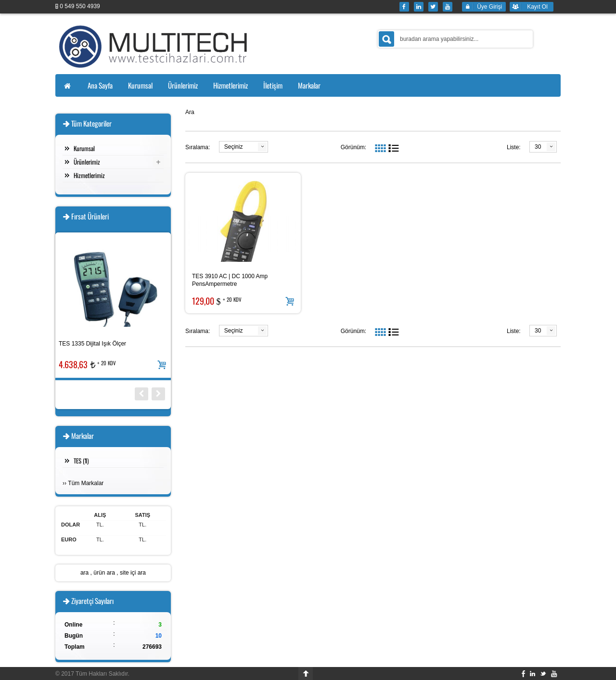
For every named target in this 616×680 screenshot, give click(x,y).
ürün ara (104, 573)
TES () (81, 461)
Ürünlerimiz (87, 162)
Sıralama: (198, 147)
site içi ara (133, 573)
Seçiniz (234, 147)
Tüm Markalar (86, 483)
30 (538, 147)
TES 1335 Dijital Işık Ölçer (92, 344)
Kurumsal (84, 148)
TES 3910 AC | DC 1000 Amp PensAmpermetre (230, 280)
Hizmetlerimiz (89, 175)
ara (84, 573)
